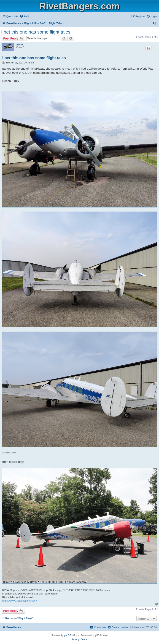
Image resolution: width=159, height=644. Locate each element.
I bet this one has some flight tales (36, 32)
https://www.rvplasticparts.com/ (20, 601)
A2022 (20, 45)
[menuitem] (24, 16)
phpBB (68, 635)
